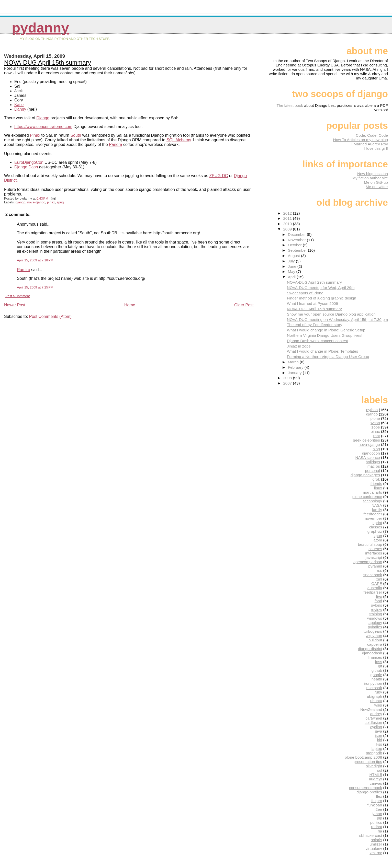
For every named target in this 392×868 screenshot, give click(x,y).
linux (378, 488)
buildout (375, 640)
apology (375, 623)
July (292, 261)
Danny (20, 109)
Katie (19, 105)
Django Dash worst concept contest (317, 341)
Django (43, 118)
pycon (375, 423)
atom (378, 540)
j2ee (378, 809)
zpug (60, 202)
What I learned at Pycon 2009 (312, 303)
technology (373, 501)
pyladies (375, 627)
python (372, 410)
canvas (376, 783)
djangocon (371, 453)
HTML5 (376, 775)
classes (376, 527)
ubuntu (376, 701)
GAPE (377, 583)
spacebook (373, 575)
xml (379, 579)
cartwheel (374, 718)
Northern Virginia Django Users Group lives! (325, 335)
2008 (288, 378)
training (376, 614)
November (297, 240)
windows (375, 618)
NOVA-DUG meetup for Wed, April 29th (321, 288)
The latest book (290, 105)
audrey (376, 714)
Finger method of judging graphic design (322, 298)
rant (377, 436)
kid (380, 740)
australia (375, 588)
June (293, 266)
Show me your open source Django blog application (331, 314)
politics (376, 822)
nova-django (36, 202)
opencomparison (368, 562)
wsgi (378, 705)
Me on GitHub (376, 182)
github (377, 670)
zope (376, 427)
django (20, 202)
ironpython (373, 683)
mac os (374, 466)
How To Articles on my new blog (361, 140)
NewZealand (371, 709)
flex (379, 796)
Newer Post (15, 305)
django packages (365, 475)
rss (379, 570)
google (376, 675)
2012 (288, 213)
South (76, 135)
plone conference (367, 497)
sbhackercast (371, 835)
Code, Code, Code (372, 135)
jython (377, 814)
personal (372, 471)
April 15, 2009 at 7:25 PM (35, 287)
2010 (288, 224)
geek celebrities (366, 440)
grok (376, 479)
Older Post (244, 305)
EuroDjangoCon (29, 162)
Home (130, 305)
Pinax (35, 135)
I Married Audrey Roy (370, 144)
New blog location (373, 174)
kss (379, 744)
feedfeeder (373, 514)
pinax (51, 202)
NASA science (368, 458)
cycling (376, 727)
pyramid (375, 566)
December (297, 234)
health (377, 679)
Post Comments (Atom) (50, 316)
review (376, 610)
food (378, 601)
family (377, 510)
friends (376, 484)
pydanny (40, 28)
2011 (288, 218)
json (378, 736)
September (298, 250)
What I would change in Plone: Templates (322, 351)
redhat (377, 827)
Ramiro (24, 270)
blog (376, 449)
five (379, 597)
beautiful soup (370, 544)
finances (375, 657)
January (295, 373)
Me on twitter (377, 187)
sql (380, 770)
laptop (377, 749)
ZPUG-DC (219, 176)
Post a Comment (18, 296)
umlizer (376, 844)
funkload (375, 805)
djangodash (372, 653)
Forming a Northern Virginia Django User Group (328, 357)
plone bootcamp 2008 (363, 757)
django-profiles (369, 792)
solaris (376, 840)
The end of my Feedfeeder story (315, 325)
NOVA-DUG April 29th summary (314, 282)
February (296, 367)
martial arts (372, 492)
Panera (116, 144)
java (378, 731)
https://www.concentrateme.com (43, 127)
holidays (373, 462)
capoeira (375, 644)
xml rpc (376, 853)
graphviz (375, 531)
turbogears (373, 631)
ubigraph (374, 696)
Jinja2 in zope (299, 346)
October (295, 245)
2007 (288, 383)
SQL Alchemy (179, 140)
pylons (376, 605)
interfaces (374, 553)
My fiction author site (370, 178)
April (292, 277)
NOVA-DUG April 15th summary (48, 62)
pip (379, 818)
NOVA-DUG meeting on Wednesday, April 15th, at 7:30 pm (337, 320)
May (292, 271)
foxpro (377, 801)
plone (375, 418)
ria (380, 831)
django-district (370, 649)
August (295, 256)
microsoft (374, 688)
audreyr (376, 779)
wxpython (374, 636)
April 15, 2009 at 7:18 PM (35, 260)
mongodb (374, 753)
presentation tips (368, 762)
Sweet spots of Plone (305, 293)
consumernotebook (366, 788)
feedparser (373, 592)
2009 (288, 229)
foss (378, 662)
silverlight (374, 766)
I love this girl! (376, 148)
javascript (374, 557)
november (374, 518)
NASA (377, 505)
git (380, 666)
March (294, 362)
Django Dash (26, 167)
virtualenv (374, 848)
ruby (378, 692)
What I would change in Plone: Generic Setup (326, 330)
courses (375, 549)
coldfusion (373, 722)
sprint (377, 523)
